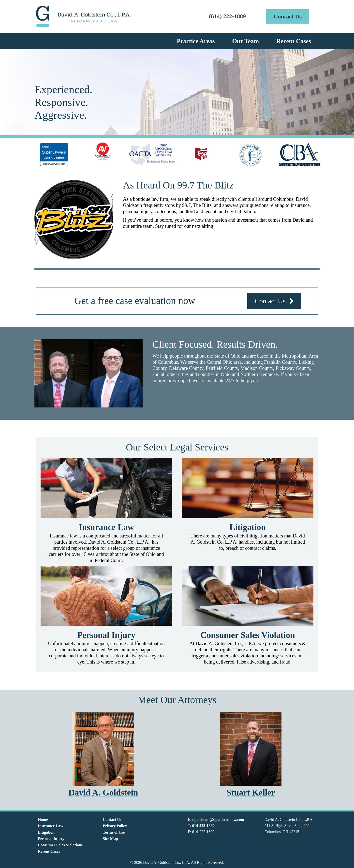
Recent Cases (294, 41)
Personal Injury (51, 839)
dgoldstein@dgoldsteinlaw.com (218, 819)
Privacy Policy (115, 826)
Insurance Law (51, 826)
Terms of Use (114, 832)
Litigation (46, 832)
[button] (288, 16)
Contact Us (112, 819)
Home (43, 819)
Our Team (245, 41)
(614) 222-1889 (227, 16)
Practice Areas (196, 41)
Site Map (110, 839)
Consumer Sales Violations (60, 845)
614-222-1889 (203, 826)
